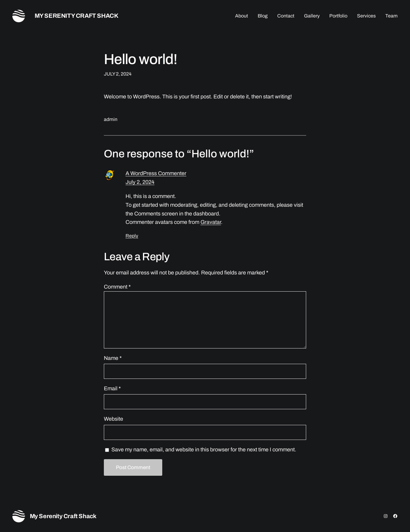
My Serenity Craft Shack (77, 16)
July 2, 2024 (140, 182)
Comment (117, 287)
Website (113, 419)
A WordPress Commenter (156, 173)
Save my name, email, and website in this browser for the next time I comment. (204, 450)
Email (112, 388)
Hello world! (141, 59)
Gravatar (211, 222)
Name (113, 358)
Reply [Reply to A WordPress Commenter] (132, 236)
